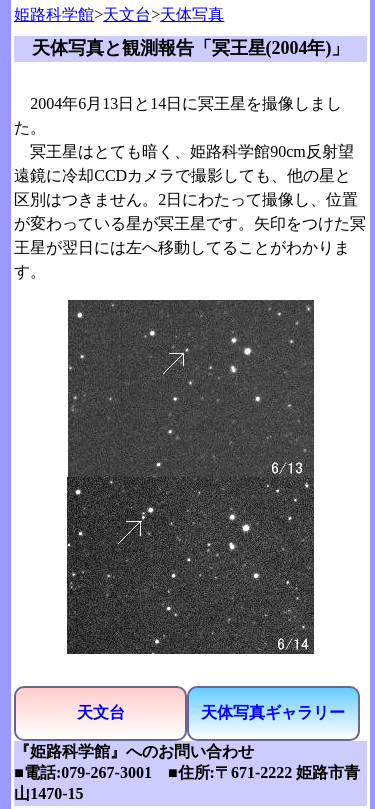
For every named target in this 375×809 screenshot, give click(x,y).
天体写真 (192, 14)
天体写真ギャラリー (273, 712)
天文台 (127, 14)
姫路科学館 (54, 14)
